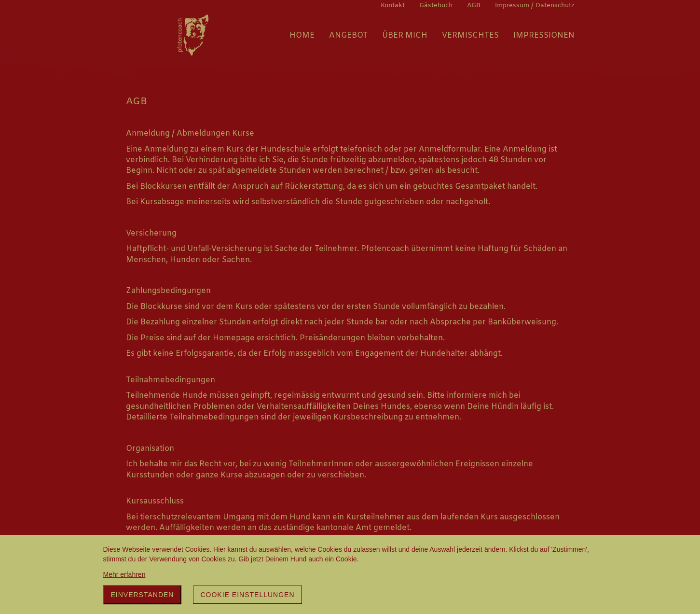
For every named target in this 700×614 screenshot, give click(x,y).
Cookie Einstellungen (247, 595)
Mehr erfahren (124, 574)
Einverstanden (143, 595)
